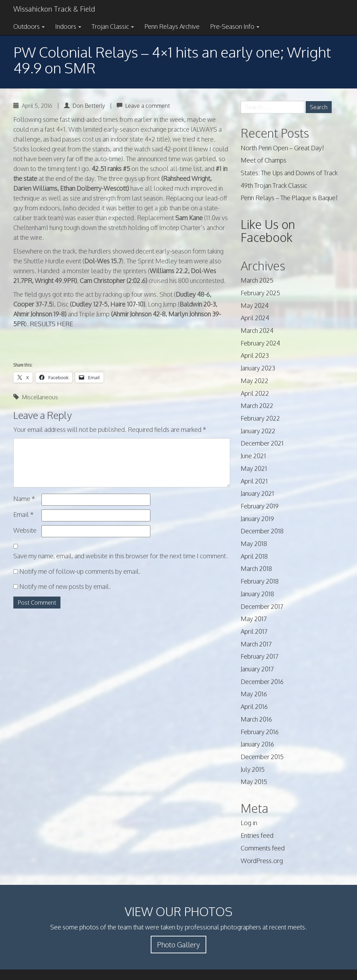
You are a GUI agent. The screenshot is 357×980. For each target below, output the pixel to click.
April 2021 (254, 481)
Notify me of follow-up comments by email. (80, 571)
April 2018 (254, 556)
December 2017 (262, 606)
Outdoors (29, 26)
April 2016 (254, 706)
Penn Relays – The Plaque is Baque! (289, 198)
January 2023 (258, 368)
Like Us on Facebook (268, 231)
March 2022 (257, 406)
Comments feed (263, 848)
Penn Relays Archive (172, 26)
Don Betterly (89, 106)
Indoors (68, 26)
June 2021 (253, 456)
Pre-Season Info (235, 26)
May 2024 (255, 305)
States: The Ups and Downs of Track (289, 173)
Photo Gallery (178, 945)
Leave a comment (148, 106)
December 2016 (262, 682)
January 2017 (257, 669)
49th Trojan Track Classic (274, 185)
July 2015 (253, 769)
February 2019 (260, 506)
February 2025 (260, 293)
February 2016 (260, 732)
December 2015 (262, 757)
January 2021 (257, 493)
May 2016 (254, 694)
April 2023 (255, 355)
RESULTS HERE (51, 324)
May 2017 (254, 619)
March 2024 (257, 330)
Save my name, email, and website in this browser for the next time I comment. (121, 556)
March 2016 (256, 719)
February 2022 (260, 418)
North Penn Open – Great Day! (282, 148)
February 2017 (259, 656)
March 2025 (257, 280)
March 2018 (256, 568)
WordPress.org (262, 861)
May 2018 (254, 544)
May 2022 (255, 381)
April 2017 (254, 631)
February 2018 (260, 581)
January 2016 (257, 744)
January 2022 (258, 431)
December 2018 (262, 531)
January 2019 (257, 519)
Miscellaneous (40, 397)
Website (25, 530)
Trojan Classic (113, 26)
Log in (249, 823)
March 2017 (256, 644)
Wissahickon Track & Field (54, 9)
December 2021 (262, 443)
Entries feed (257, 835)
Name (24, 499)
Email (24, 514)
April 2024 (255, 318)
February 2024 (260, 343)
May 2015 (254, 782)
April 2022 (255, 393)
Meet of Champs (264, 160)
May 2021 (254, 468)
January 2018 (257, 594)
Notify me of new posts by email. (65, 586)
